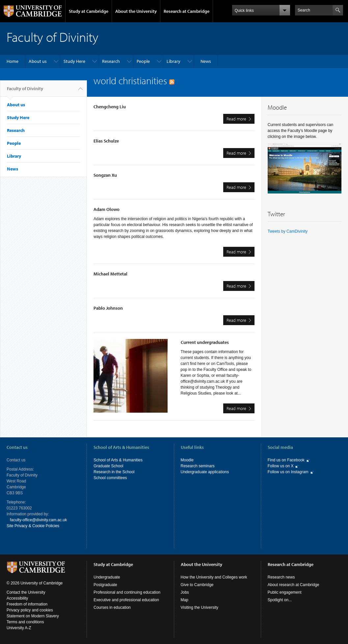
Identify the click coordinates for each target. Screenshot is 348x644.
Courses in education (112, 607)
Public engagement (285, 592)
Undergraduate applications (205, 472)
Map (185, 600)
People (143, 61)
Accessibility (17, 598)
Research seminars (198, 466)
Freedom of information (27, 604)
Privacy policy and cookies (30, 610)
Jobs (185, 592)
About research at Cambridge (294, 585)
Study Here (74, 61)
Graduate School (108, 466)
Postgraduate (105, 585)
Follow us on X (281, 466)
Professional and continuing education (127, 592)
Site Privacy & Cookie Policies (33, 526)
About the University (136, 11)
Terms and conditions (25, 622)
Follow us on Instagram (288, 472)
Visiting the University (200, 607)
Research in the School (114, 472)
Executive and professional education (126, 600)
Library (174, 61)
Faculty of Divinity (25, 91)
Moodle (187, 460)
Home (13, 61)
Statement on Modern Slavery (33, 616)
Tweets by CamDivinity (288, 231)
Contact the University (26, 592)
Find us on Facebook (286, 460)
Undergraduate (107, 577)
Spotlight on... (280, 600)
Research (111, 61)
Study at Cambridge (89, 11)
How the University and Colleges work (214, 577)
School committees (110, 478)
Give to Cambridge (197, 585)
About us (38, 61)
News (206, 61)
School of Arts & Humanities (118, 460)
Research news (281, 577)
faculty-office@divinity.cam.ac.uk (38, 520)
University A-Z (19, 628)
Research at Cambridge (187, 11)
